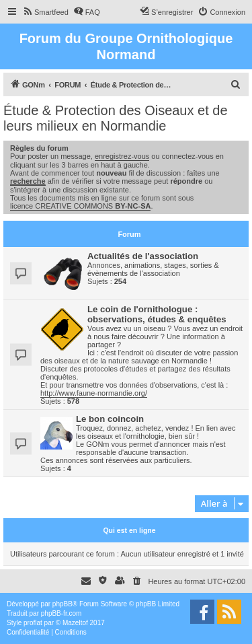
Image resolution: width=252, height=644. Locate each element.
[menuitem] (45, 12)
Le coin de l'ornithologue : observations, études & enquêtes (157, 314)
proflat (33, 623)
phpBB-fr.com (61, 613)
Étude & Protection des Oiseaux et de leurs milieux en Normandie (116, 118)
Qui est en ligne (129, 530)
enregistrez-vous (122, 156)
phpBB (62, 604)
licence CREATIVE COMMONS (80, 206)
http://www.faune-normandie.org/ (94, 393)
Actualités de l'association (143, 256)
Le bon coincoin (110, 419)
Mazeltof (75, 623)
